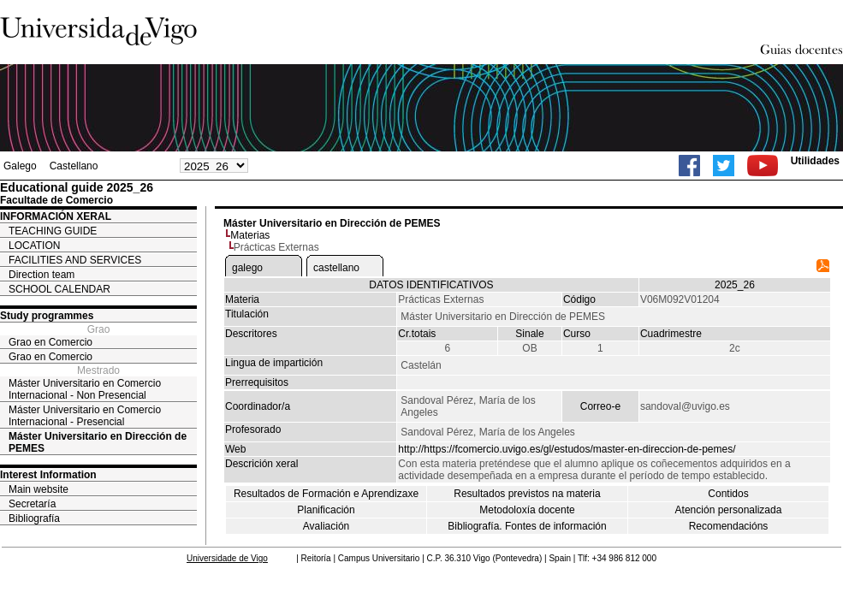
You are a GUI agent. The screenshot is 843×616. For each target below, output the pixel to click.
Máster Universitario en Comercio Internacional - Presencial (85, 416)
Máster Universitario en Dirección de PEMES (98, 442)
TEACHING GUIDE (53, 231)
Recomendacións (729, 526)
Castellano (74, 166)
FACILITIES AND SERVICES (75, 260)
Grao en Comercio (50, 342)
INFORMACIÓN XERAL (56, 216)
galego (247, 268)
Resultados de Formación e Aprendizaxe (326, 494)
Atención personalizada (729, 510)
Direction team (42, 275)
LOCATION (34, 246)
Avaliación (326, 526)
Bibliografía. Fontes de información (527, 526)
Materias (250, 235)
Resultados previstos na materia (527, 494)
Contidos (728, 494)
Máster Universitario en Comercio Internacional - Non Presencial (85, 389)
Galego (20, 166)
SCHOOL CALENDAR (59, 289)
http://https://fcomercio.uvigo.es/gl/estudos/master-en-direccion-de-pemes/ (567, 449)
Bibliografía (34, 518)
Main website (39, 489)
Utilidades (815, 161)
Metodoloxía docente (527, 510)
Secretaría (32, 504)
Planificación (326, 510)
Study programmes (47, 316)
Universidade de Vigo (227, 558)
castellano (336, 268)
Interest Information (48, 475)
